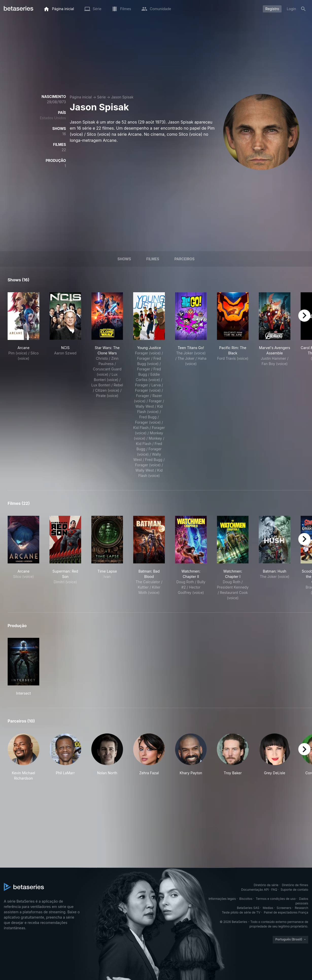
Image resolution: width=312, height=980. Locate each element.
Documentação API (255, 890)
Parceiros (184, 259)
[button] (23, 757)
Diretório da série (266, 885)
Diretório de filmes (295, 885)
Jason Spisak (122, 97)
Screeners (284, 908)
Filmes (153, 259)
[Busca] (303, 9)
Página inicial (81, 97)
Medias (268, 908)
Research (301, 908)
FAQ (274, 890)
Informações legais (222, 899)
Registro (272, 9)
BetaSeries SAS (248, 908)
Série (101, 97)
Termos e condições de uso (276, 899)
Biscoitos (246, 899)
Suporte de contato (294, 890)
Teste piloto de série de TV (241, 912)
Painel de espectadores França (286, 912)
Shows (124, 259)
